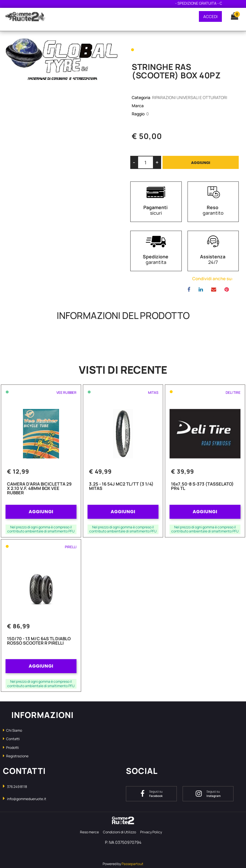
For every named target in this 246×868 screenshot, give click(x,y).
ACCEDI (210, 16)
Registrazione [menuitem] (16, 756)
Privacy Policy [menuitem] (151, 832)
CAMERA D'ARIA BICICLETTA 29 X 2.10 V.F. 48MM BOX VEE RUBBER (39, 489)
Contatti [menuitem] (11, 739)
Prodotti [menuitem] (11, 748)
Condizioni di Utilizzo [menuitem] (120, 832)
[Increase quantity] (157, 162)
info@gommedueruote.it (27, 799)
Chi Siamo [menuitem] (13, 730)
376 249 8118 (17, 787)
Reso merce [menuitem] (89, 832)
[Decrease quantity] (134, 162)
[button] (61, 60)
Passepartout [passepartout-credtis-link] (132, 864)
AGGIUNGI (41, 512)
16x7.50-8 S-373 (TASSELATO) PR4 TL (202, 487)
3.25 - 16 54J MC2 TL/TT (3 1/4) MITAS (121, 487)
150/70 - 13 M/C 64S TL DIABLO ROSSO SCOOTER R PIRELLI (39, 641)
